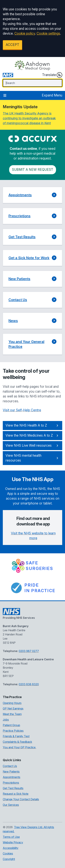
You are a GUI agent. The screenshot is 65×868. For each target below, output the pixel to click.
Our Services (11, 805)
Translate (52, 75)
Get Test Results (13, 788)
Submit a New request (33, 170)
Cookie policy (25, 34)
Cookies (8, 853)
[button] (32, 195)
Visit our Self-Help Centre (22, 410)
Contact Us (10, 766)
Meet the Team (12, 714)
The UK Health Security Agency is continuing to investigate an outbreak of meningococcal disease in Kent (29, 118)
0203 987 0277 (29, 651)
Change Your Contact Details (21, 799)
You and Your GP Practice (19, 747)
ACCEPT (12, 45)
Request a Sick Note (16, 794)
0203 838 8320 (29, 684)
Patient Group (11, 725)
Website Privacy (13, 842)
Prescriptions (11, 783)
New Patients (11, 772)
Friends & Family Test (16, 736)
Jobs (6, 720)
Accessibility (11, 848)
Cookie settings (48, 34)
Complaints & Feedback (17, 742)
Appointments (12, 777)
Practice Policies (13, 731)
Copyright (9, 859)
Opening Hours (12, 703)
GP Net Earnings (13, 708)
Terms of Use (11, 837)
